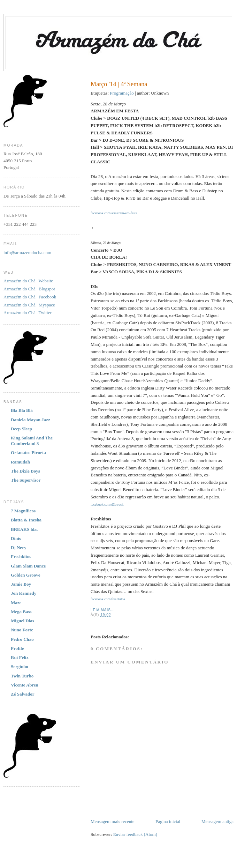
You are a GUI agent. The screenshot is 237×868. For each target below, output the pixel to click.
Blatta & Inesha (26, 520)
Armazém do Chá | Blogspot (29, 289)
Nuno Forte (22, 630)
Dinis (16, 538)
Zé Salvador (23, 694)
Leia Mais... (103, 610)
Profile (17, 648)
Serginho (20, 666)
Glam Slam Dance (28, 566)
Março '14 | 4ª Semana (119, 84)
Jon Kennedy (24, 593)
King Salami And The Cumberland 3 (32, 441)
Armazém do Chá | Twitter (28, 313)
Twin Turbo (22, 676)
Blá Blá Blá (22, 410)
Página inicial (168, 821)
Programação (122, 93)
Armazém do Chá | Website (28, 281)
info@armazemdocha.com (27, 253)
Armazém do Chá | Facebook (30, 297)
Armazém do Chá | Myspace (29, 305)
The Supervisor (26, 480)
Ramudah (20, 462)
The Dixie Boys (25, 471)
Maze (16, 603)
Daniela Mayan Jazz (30, 420)
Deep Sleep (21, 429)
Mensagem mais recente (113, 821)
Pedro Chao (22, 639)
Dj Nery (18, 547)
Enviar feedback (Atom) (135, 834)
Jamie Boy (21, 584)
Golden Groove (26, 575)
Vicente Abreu (25, 685)
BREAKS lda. (24, 529)
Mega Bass (21, 612)
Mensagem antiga (217, 821)
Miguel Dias (22, 621)
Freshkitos (21, 557)
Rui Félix (20, 657)
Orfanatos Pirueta (28, 452)
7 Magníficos (23, 511)
